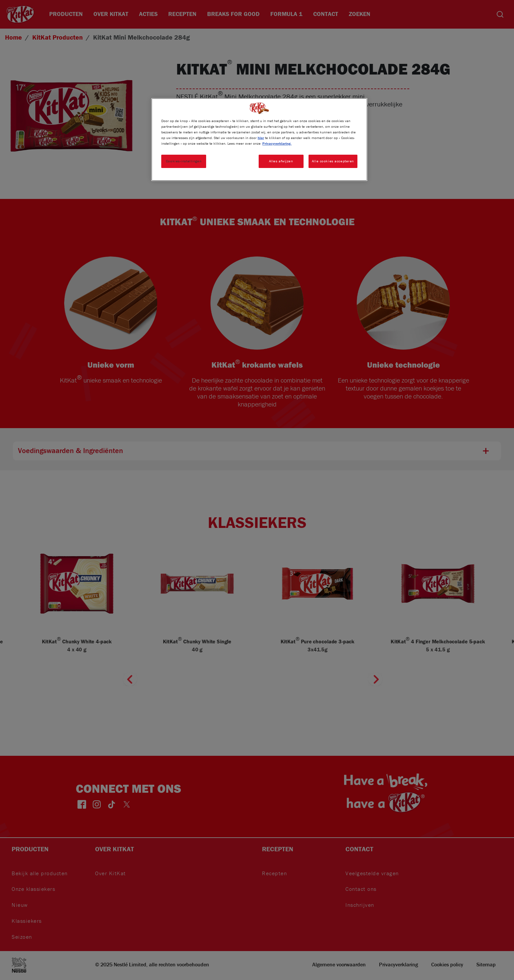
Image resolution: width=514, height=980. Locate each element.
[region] (259, 140)
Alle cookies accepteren (333, 161)
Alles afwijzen (281, 161)
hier (261, 138)
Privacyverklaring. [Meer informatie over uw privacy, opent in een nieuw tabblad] (277, 143)
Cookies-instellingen (184, 161)
